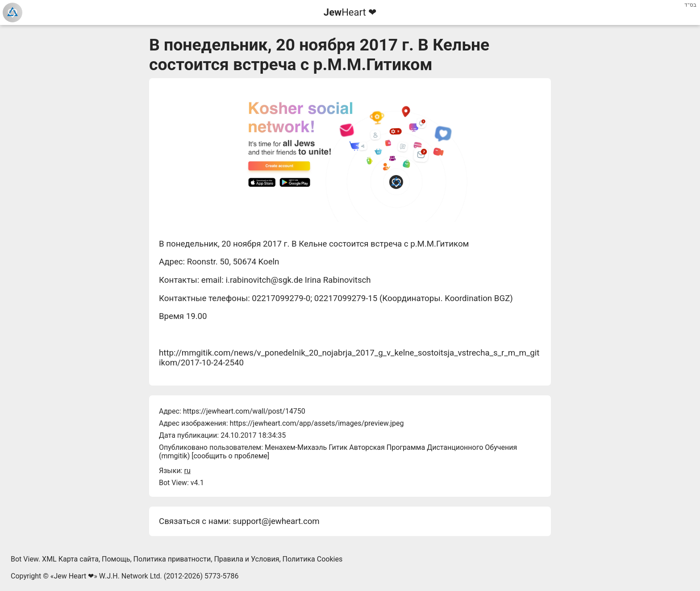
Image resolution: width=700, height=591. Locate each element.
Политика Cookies (313, 559)
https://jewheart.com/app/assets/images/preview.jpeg (317, 423)
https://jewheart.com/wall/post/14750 (244, 411)
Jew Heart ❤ (74, 576)
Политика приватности (172, 559)
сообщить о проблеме (230, 456)
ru (187, 471)
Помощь (116, 559)
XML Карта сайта (70, 559)
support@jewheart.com (276, 521)
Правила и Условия (246, 559)
